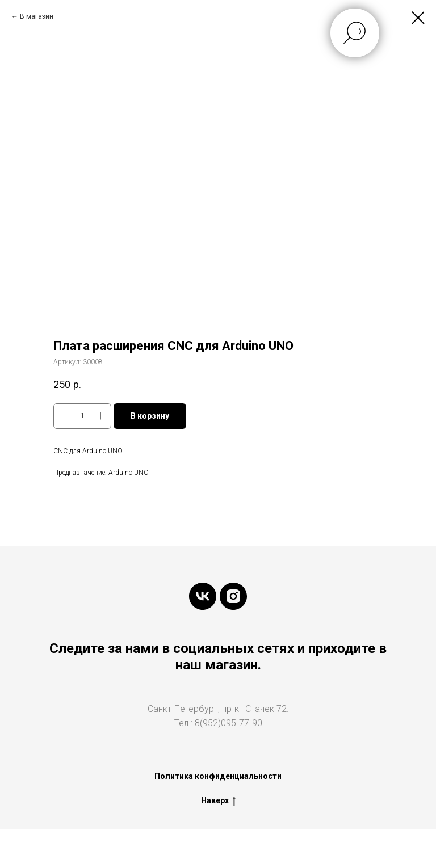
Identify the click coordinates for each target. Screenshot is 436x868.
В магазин (37, 16)
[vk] (203, 596)
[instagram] (233, 596)
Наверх (218, 801)
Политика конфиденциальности (218, 776)
